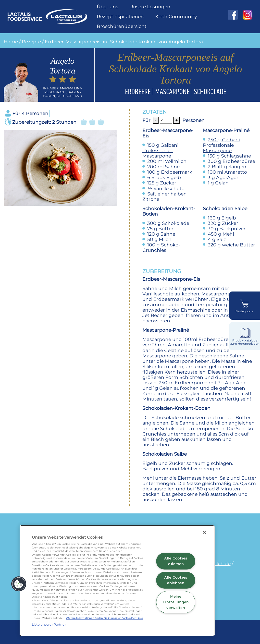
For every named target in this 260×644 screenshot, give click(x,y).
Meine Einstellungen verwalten (176, 602)
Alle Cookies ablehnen (176, 580)
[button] (19, 584)
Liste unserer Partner (49, 624)
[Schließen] (204, 532)
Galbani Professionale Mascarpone (160, 150)
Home (11, 42)
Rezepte (31, 42)
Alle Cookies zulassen (176, 561)
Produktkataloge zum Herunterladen (245, 342)
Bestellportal (245, 311)
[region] (117, 581)
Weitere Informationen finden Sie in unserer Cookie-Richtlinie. (105, 618)
